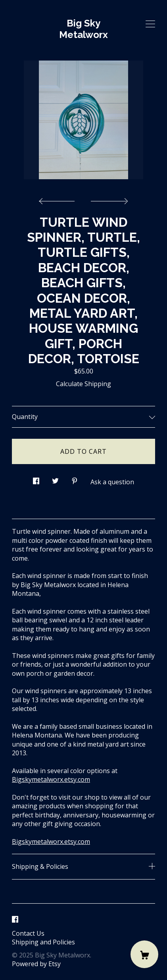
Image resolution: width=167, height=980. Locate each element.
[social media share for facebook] (36, 479)
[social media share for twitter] (55, 479)
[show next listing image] (108, 199)
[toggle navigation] (150, 24)
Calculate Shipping (83, 384)
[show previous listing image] (59, 199)
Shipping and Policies (43, 942)
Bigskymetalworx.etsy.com (51, 779)
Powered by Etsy (36, 964)
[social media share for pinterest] (75, 479)
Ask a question (112, 482)
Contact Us (28, 933)
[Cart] (144, 954)
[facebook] (15, 920)
